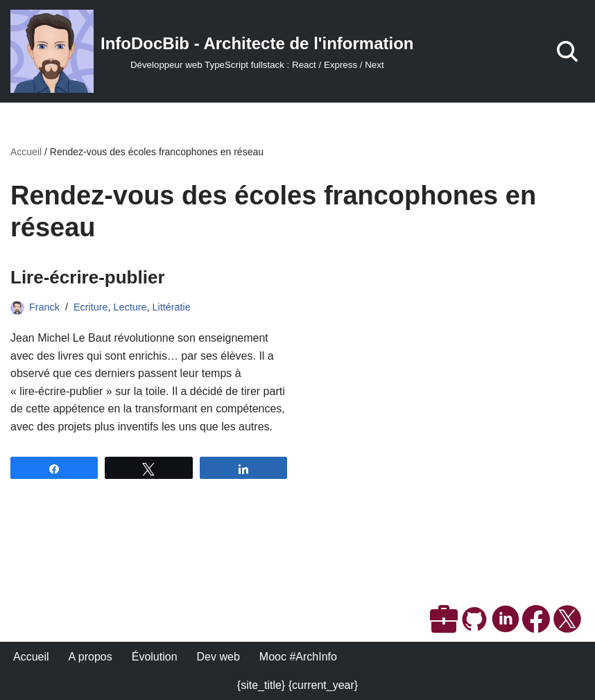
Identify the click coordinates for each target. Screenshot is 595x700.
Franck (44, 307)
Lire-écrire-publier (88, 277)
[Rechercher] (567, 51)
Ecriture (91, 307)
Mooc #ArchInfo (298, 657)
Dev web (218, 657)
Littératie (172, 307)
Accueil (26, 152)
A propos (90, 657)
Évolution (155, 657)
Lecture (130, 307)
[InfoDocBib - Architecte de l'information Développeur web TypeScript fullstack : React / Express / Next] (212, 51)
